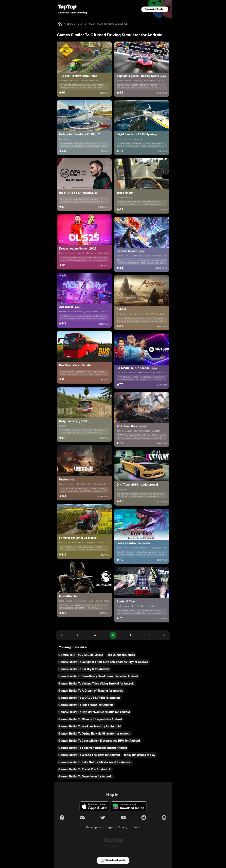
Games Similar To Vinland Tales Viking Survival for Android (96, 684)
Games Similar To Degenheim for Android (85, 776)
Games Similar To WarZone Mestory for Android (89, 726)
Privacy (123, 827)
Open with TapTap (155, 9)
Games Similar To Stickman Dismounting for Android (93, 748)
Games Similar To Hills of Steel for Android (86, 705)
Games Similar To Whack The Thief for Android (89, 755)
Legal (109, 827)
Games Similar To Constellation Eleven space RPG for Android (99, 741)
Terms (136, 827)
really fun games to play (140, 755)
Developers (94, 827)
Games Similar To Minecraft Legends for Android (90, 719)
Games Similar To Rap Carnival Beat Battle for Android (94, 712)
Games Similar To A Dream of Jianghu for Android (91, 691)
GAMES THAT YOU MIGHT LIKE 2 (81, 655)
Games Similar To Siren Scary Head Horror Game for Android (98, 676)
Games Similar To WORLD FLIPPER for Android (89, 698)
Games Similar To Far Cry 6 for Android (84, 669)
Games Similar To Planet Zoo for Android (85, 769)
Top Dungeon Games (121, 655)
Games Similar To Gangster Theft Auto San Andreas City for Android (103, 662)
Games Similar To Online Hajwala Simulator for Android (94, 734)
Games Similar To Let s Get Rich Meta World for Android (95, 762)
